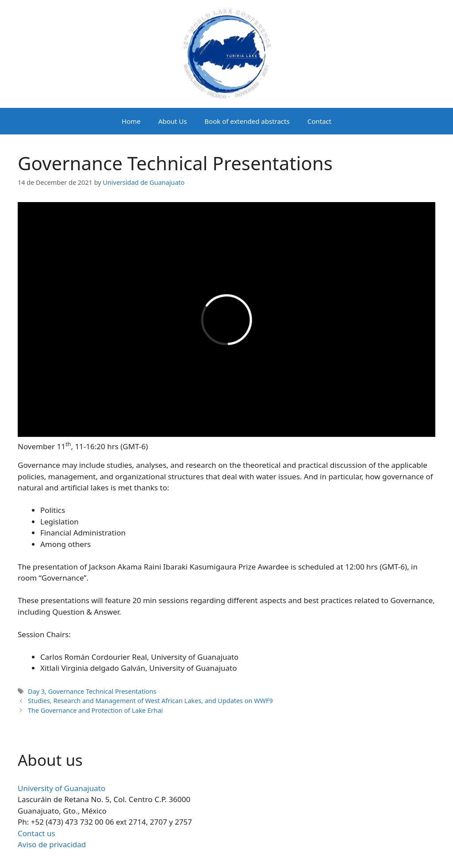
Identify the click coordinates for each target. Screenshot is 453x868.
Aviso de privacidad (52, 844)
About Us (173, 121)
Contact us (36, 833)
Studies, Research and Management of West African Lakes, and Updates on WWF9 (150, 701)
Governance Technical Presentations (102, 691)
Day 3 (36, 691)
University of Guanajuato (61, 788)
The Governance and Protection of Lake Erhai (95, 710)
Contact (319, 121)
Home (131, 121)
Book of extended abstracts (247, 121)
